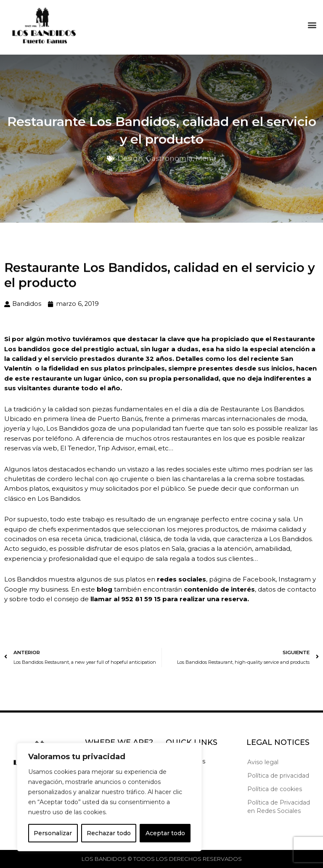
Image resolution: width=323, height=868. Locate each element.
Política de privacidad (278, 776)
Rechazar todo (109, 833)
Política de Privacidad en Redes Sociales (279, 807)
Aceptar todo (165, 833)
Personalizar (53, 833)
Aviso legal (263, 762)
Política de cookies (275, 789)
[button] (312, 23)
